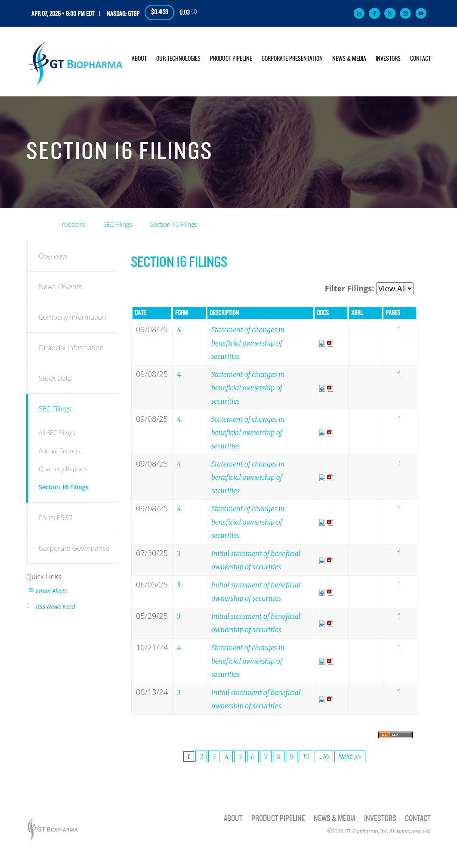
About (139, 59)
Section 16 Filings (174, 225)
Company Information (73, 317)
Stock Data (55, 378)
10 (306, 757)
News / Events (60, 287)
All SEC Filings (57, 433)
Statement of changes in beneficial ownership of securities (248, 343)
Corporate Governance (74, 548)
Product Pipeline (231, 59)
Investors (388, 59)
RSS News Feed (55, 607)
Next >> (350, 757)
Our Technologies (178, 59)
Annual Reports (60, 451)
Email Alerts (51, 591)
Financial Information (71, 348)
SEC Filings (117, 225)
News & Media (349, 59)
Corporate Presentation (292, 59)
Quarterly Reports (63, 469)
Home (38, 223)
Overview (53, 256)
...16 (324, 757)
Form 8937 (56, 518)
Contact (420, 59)
